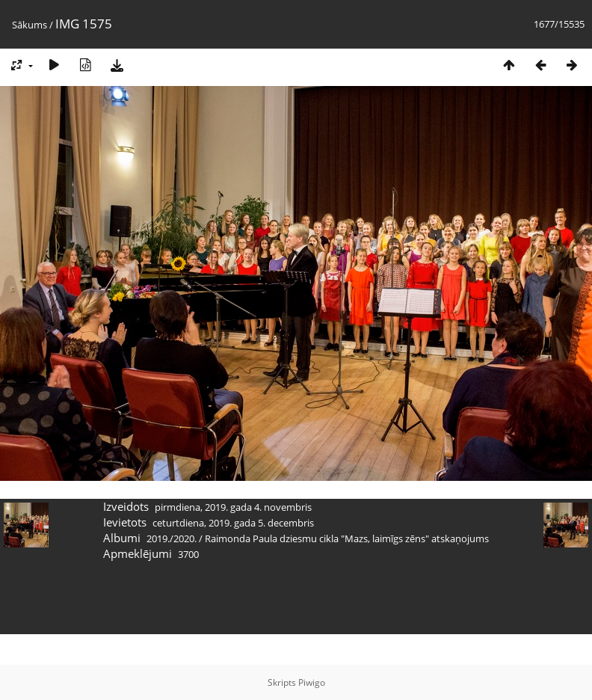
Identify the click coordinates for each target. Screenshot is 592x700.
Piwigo (312, 682)
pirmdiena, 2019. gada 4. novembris (233, 507)
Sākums (30, 25)
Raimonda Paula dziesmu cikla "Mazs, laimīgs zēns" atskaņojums (347, 538)
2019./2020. (172, 538)
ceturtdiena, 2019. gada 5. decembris (233, 523)
